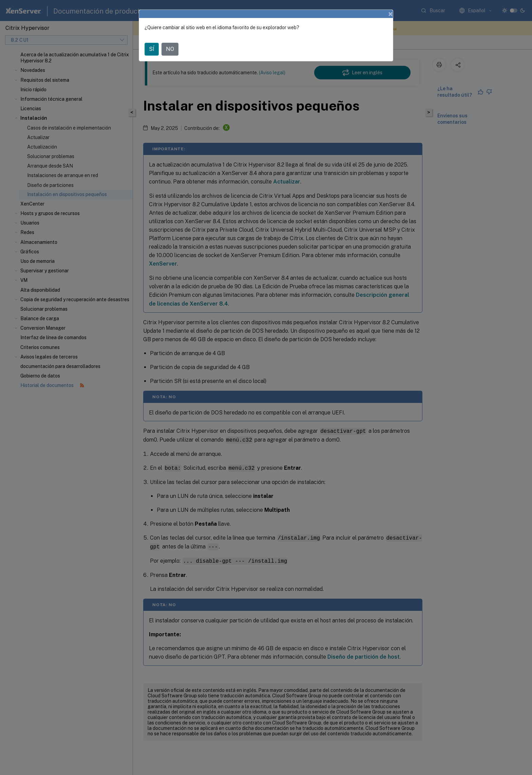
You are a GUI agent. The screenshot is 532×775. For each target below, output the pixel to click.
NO (170, 49)
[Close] (391, 14)
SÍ (152, 49)
